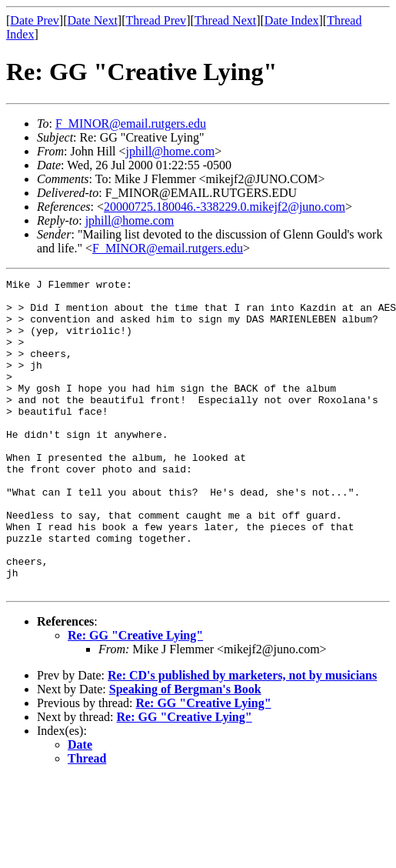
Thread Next (225, 20)
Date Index (292, 20)
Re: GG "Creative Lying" (135, 698)
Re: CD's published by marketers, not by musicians (242, 738)
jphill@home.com (171, 151)
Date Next (93, 20)
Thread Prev (156, 20)
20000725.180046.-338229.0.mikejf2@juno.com (225, 207)
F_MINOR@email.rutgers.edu (131, 124)
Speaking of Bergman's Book (185, 751)
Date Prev (35, 20)
